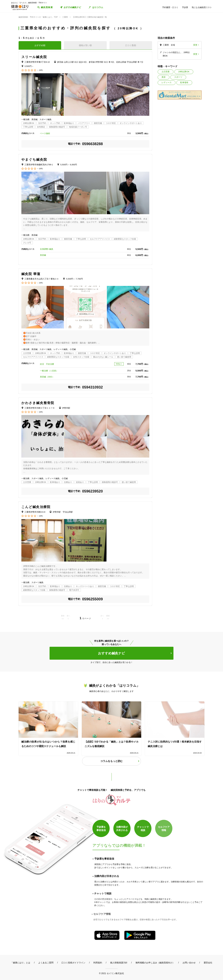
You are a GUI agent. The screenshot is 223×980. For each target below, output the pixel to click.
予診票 (185, 7)
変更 (195, 45)
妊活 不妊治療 (47, 364)
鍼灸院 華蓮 (31, 274)
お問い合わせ (189, 963)
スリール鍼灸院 (34, 57)
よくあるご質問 (46, 963)
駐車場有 (184, 82)
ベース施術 (45, 133)
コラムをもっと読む (111, 761)
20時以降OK (184, 72)
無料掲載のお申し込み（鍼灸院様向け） (155, 963)
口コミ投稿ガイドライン (73, 963)
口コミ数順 (131, 45)
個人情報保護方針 (119, 963)
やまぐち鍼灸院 (34, 159)
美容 (164, 77)
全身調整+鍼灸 (47, 249)
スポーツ (178, 77)
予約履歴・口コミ (170, 7)
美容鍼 (43, 255)
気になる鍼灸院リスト (202, 7)
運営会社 (208, 963)
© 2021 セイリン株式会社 (111, 973)
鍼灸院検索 (47, 7)
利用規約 (98, 963)
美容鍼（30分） (47, 377)
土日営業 (166, 72)
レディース (167, 82)
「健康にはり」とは (20, 963)
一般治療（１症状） (49, 371)
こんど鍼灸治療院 (36, 507)
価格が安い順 (85, 45)
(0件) (41, 70)
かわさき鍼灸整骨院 (38, 403)
